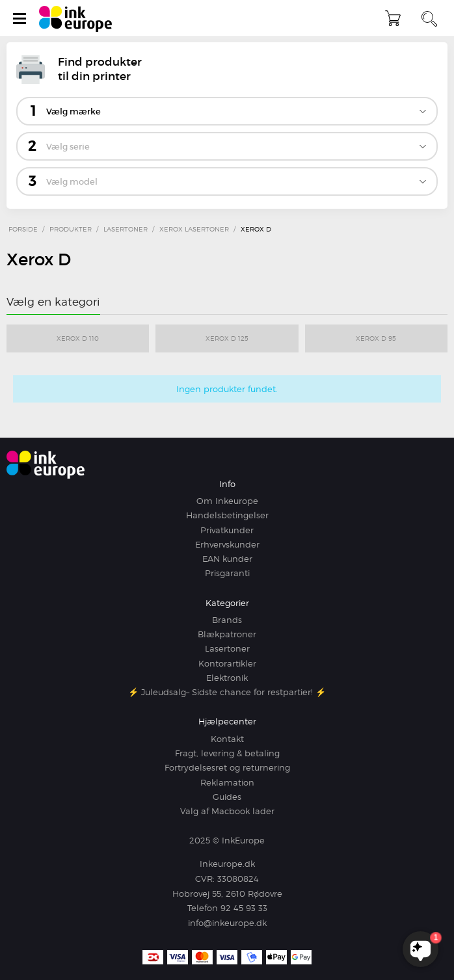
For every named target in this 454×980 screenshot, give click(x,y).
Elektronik (227, 678)
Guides (227, 797)
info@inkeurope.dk (227, 923)
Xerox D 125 (227, 338)
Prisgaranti (227, 573)
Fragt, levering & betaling (227, 753)
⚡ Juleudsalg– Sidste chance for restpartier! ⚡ (227, 692)
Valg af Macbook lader (227, 811)
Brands (227, 620)
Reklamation (227, 782)
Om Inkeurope (227, 501)
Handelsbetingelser (227, 515)
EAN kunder (227, 559)
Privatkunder (227, 530)
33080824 (238, 879)
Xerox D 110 (78, 338)
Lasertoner (227, 648)
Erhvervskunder (227, 544)
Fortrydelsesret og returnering (227, 767)
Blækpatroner (227, 634)
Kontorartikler (227, 663)
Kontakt (227, 739)
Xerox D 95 (376, 338)
